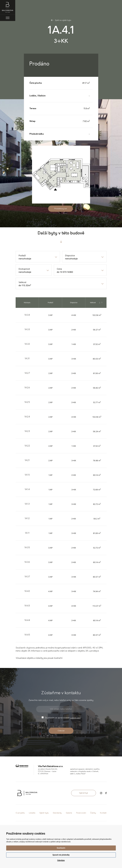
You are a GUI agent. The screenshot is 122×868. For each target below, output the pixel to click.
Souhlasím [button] (61, 848)
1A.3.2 (27, 344)
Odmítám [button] (61, 860)
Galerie (69, 813)
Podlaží (22, 255)
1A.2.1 (27, 460)
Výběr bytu (44, 813)
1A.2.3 (27, 431)
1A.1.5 (27, 475)
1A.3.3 (27, 330)
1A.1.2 (27, 519)
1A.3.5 (27, 548)
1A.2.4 (27, 417)
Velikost (22, 282)
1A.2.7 (27, 373)
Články (93, 813)
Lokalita (32, 813)
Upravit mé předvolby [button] (61, 855)
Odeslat (61, 731)
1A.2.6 (27, 388)
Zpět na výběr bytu (61, 20)
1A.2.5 (27, 402)
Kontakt (103, 813)
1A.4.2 (27, 591)
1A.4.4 (27, 620)
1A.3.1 (27, 359)
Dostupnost (24, 269)
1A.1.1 (27, 533)
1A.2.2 (27, 446)
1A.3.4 (27, 315)
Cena (59, 269)
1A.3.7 (27, 577)
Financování (81, 813)
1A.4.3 (27, 606)
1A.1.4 (27, 490)
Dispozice (70, 255)
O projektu (20, 813)
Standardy (57, 813)
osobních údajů (75, 718)
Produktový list (61, 209)
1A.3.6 (27, 562)
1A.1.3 (27, 504)
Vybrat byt (83, 793)
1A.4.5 (27, 635)
